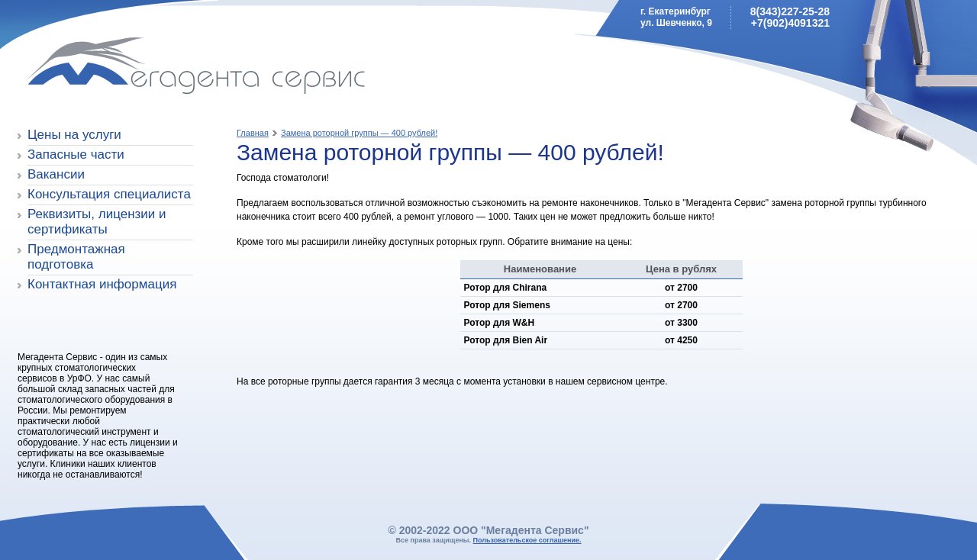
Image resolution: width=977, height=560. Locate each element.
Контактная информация (102, 284)
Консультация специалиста (109, 194)
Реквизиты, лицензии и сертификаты (97, 222)
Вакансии (56, 174)
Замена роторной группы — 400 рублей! (359, 133)
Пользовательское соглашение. (527, 540)
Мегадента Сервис (126, 68)
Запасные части (76, 154)
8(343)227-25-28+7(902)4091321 (790, 17)
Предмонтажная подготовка (76, 257)
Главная (253, 133)
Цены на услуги (74, 135)
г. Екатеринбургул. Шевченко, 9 (676, 17)
